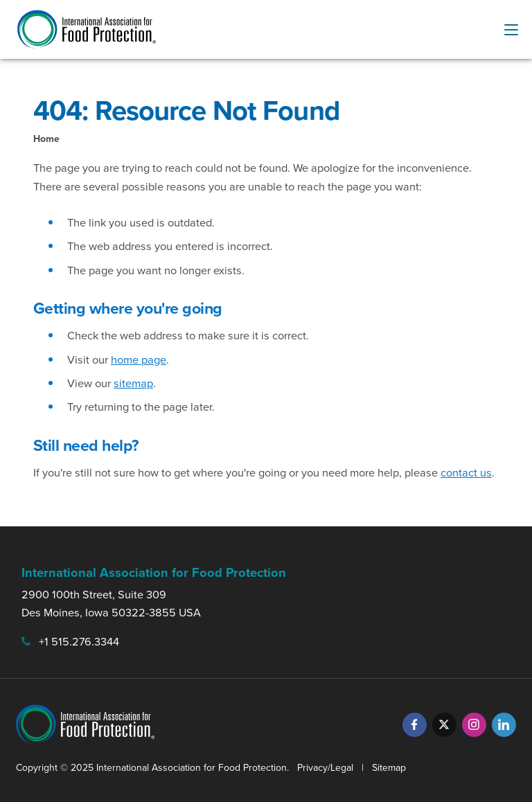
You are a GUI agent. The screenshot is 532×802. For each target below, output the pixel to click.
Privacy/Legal (325, 768)
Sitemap (389, 768)
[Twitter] (444, 725)
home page (139, 360)
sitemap (133, 383)
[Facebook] (415, 725)
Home (46, 139)
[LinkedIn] (504, 725)
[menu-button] (511, 30)
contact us (466, 473)
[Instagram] (474, 725)
